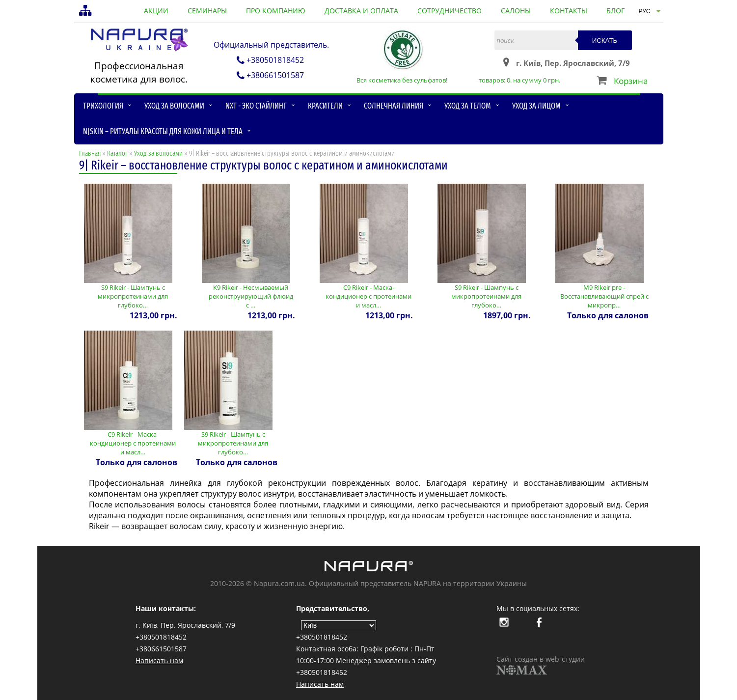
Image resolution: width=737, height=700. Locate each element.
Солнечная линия (394, 106)
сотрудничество (450, 11)
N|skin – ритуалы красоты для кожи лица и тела (163, 131)
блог (615, 11)
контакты (569, 11)
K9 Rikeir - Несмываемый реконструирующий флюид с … (251, 296)
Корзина (631, 81)
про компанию (276, 11)
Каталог (117, 154)
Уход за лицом (536, 106)
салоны (516, 11)
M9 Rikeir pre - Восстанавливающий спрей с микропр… (604, 296)
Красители (325, 106)
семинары (207, 11)
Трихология (103, 106)
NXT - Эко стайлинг (256, 106)
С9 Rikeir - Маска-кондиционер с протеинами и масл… (368, 296)
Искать (605, 41)
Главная (90, 154)
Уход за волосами (174, 106)
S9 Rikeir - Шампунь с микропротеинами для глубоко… (133, 296)
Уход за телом (468, 106)
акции (156, 11)
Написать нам (159, 660)
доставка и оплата (361, 11)
